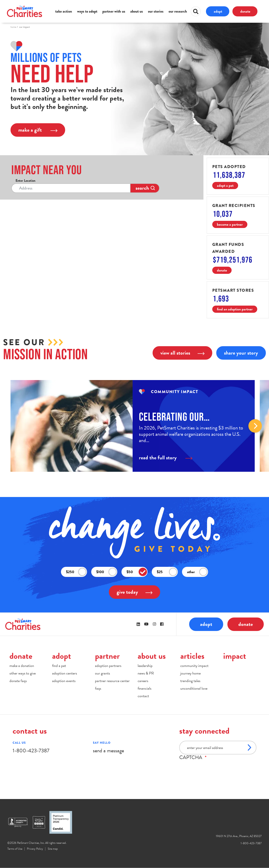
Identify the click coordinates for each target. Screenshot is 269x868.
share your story (241, 353)
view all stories (182, 353)
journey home (191, 673)
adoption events (64, 681)
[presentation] (211, 769)
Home (13, 27)
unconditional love (194, 688)
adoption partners (108, 666)
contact (143, 696)
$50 (137, 572)
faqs (98, 688)
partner (107, 656)
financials (144, 688)
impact (235, 656)
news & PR (146, 673)
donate (245, 11)
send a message (108, 751)
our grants (102, 673)
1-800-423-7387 (31, 751)
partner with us (114, 11)
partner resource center (112, 681)
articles (192, 656)
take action (64, 11)
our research (178, 11)
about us (137, 11)
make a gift (38, 130)
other (197, 572)
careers (143, 681)
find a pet (59, 666)
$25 (167, 572)
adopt (218, 11)
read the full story (166, 458)
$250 (76, 572)
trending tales (190, 681)
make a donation (22, 666)
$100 (107, 572)
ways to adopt (87, 11)
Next (255, 426)
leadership (145, 666)
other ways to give (23, 673)
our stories (156, 11)
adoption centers (65, 673)
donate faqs (18, 681)
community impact (194, 666)
